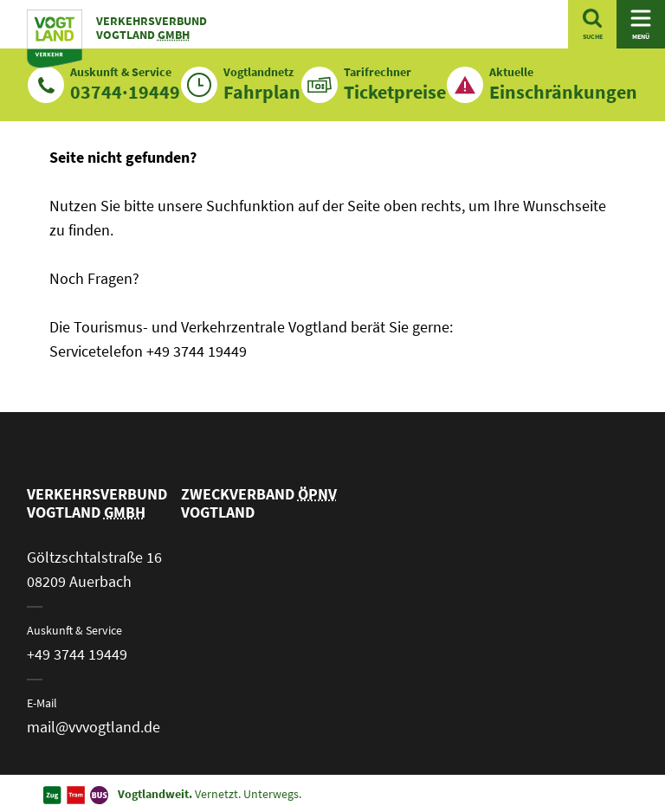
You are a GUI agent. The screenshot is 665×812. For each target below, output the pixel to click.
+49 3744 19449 (77, 654)
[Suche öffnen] (592, 24)
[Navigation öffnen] (641, 24)
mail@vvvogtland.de (94, 727)
